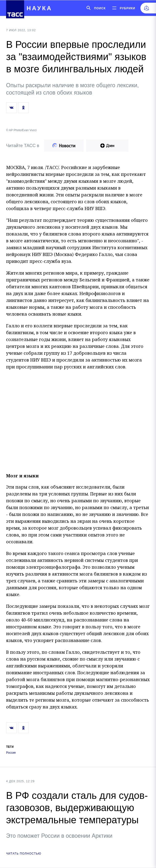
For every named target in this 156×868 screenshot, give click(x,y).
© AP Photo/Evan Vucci (21, 130)
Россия (11, 753)
